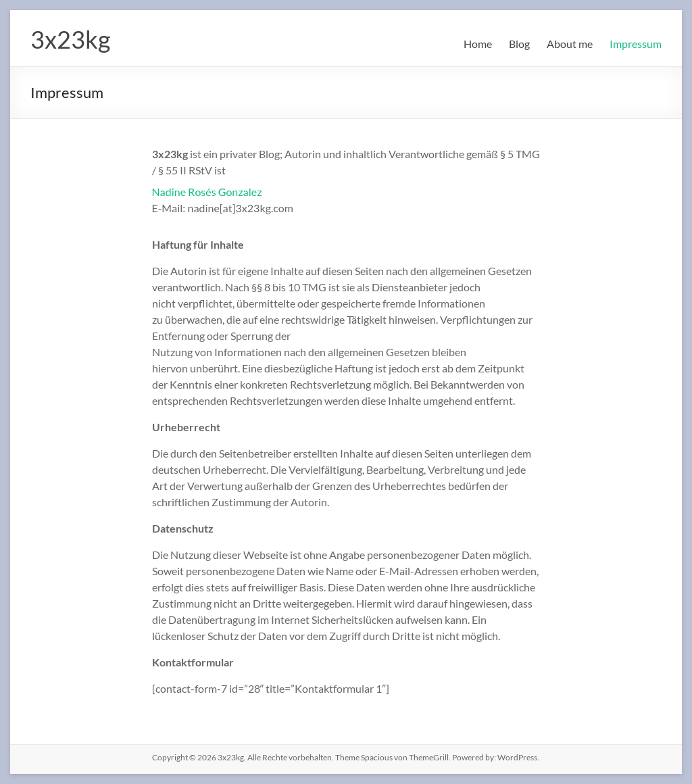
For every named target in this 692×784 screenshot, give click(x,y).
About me (570, 44)
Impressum (636, 44)
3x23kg (70, 39)
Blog (519, 44)
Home (478, 44)
